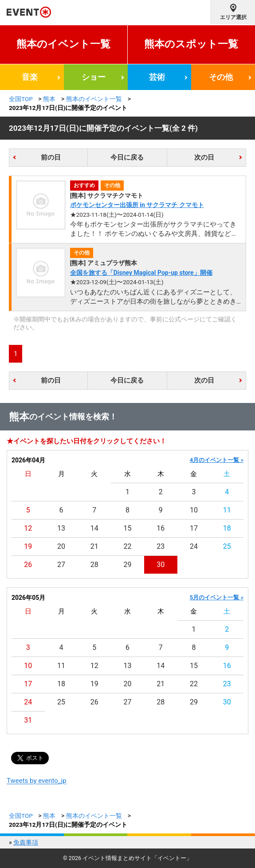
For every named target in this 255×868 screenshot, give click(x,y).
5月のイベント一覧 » (217, 597)
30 (161, 565)
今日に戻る (127, 157)
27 (61, 565)
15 (128, 528)
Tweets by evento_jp (37, 781)
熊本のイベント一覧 (63, 44)
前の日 (51, 157)
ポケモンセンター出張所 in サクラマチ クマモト (137, 205)
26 (28, 565)
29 (128, 565)
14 (94, 528)
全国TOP (21, 99)
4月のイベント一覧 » (217, 460)
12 (28, 528)
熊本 (49, 99)
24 (194, 546)
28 (94, 565)
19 (28, 546)
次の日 (204, 157)
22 (128, 546)
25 (227, 546)
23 (161, 546)
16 (161, 528)
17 (194, 528)
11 (227, 510)
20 (61, 546)
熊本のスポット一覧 (191, 44)
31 (28, 720)
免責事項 (26, 842)
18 (227, 528)
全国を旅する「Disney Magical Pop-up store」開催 (141, 273)
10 (194, 510)
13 (61, 528)
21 (94, 546)
